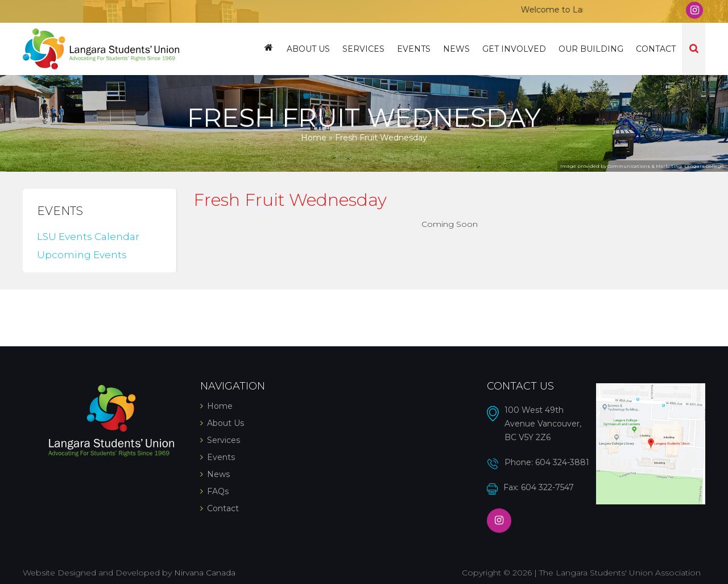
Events (414, 49)
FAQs (218, 491)
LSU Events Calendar (88, 237)
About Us (308, 49)
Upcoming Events (82, 255)
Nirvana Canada (205, 573)
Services (363, 49)
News (456, 49)
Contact (656, 49)
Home (269, 49)
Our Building (591, 49)
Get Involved (514, 49)
